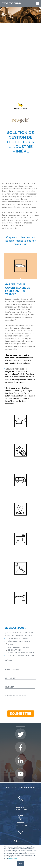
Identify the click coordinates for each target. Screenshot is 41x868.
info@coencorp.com (21, 801)
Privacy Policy (13, 859)
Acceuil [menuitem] (7, 839)
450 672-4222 (21, 773)
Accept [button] (20, 864)
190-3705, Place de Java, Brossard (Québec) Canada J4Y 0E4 (21, 820)
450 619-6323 (21, 775)
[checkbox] (20, 612)
